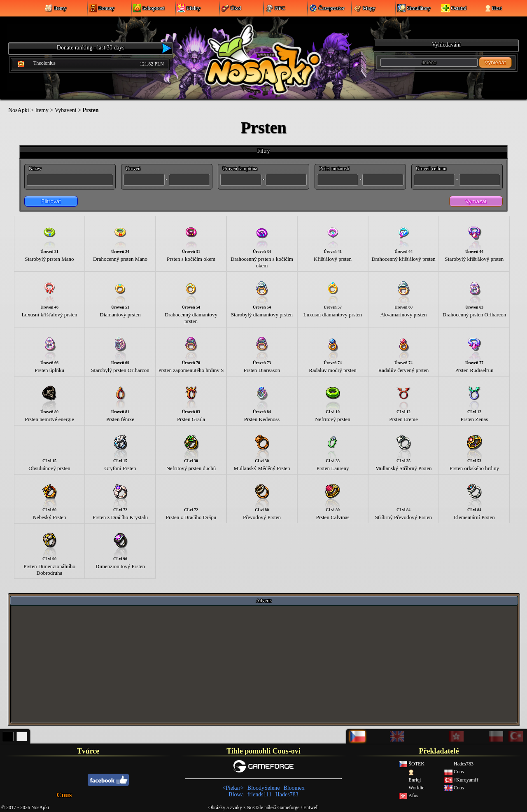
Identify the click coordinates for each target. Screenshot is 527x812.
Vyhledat (495, 62)
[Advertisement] (264, 664)
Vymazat (476, 201)
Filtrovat (51, 201)
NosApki (19, 110)
